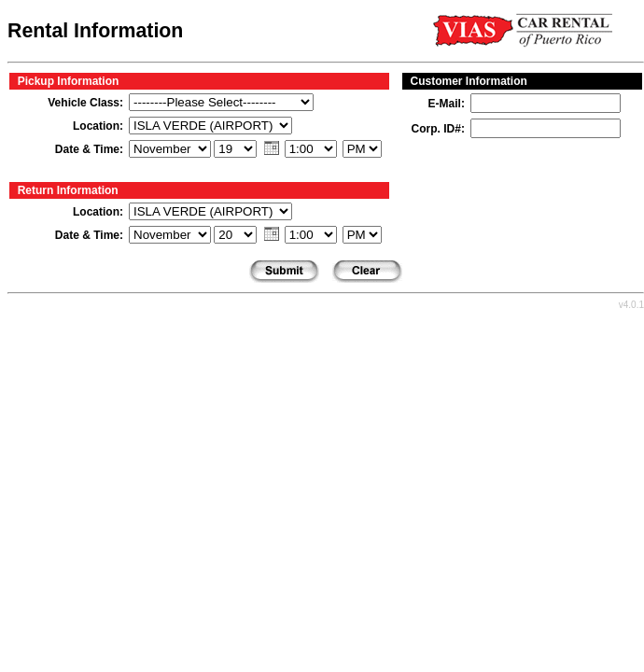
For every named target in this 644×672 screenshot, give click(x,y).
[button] (272, 147)
